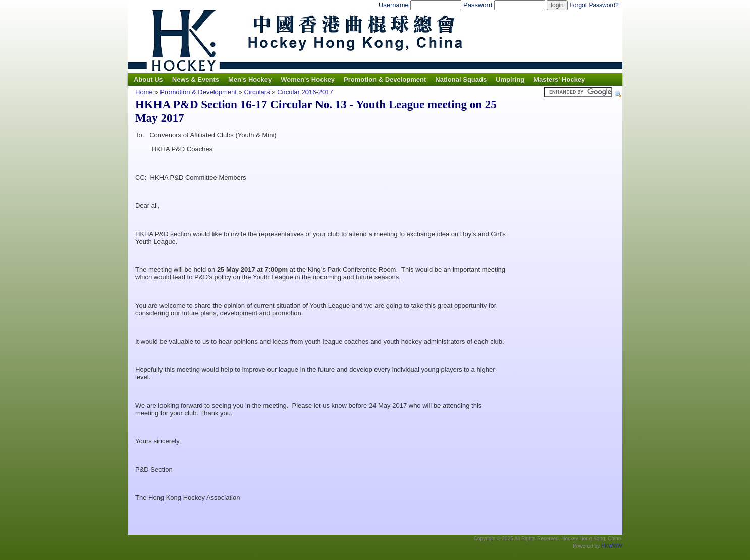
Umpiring (510, 79)
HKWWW (612, 546)
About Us (148, 79)
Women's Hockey (308, 79)
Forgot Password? (594, 5)
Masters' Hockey (559, 79)
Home (144, 92)
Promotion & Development (385, 79)
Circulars (257, 92)
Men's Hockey (250, 79)
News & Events (196, 79)
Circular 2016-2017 (305, 92)
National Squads (461, 79)
